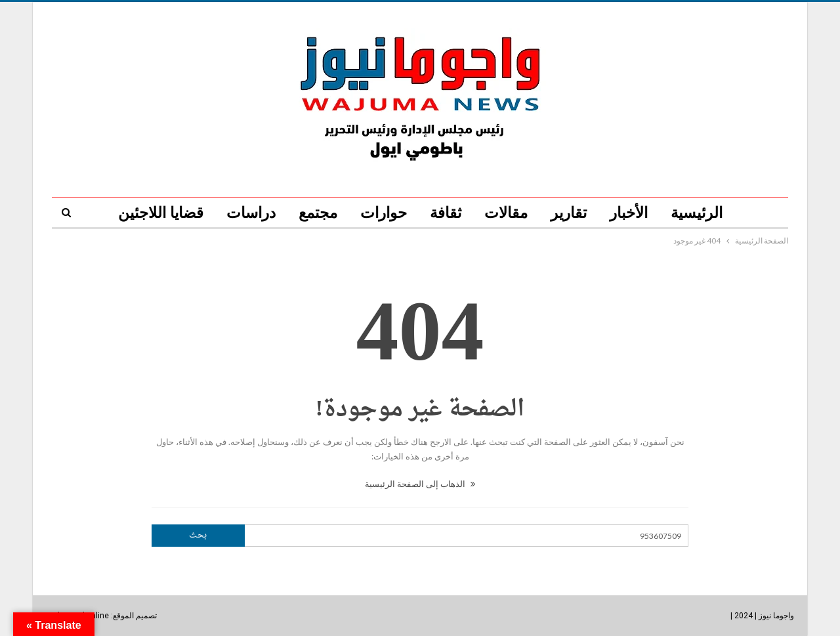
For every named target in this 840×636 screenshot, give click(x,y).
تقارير (569, 213)
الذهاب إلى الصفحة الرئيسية (420, 484)
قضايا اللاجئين (161, 213)
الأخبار (629, 213)
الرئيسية (697, 213)
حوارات (384, 213)
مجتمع (318, 213)
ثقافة (446, 213)
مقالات (506, 213)
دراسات (251, 213)
